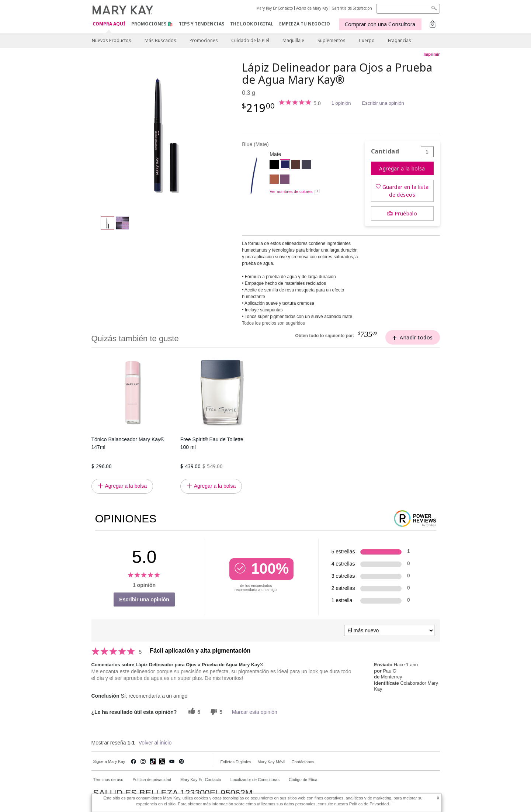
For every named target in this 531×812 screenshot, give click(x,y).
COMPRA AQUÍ (109, 24)
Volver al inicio (155, 743)
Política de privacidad (152, 780)
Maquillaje (293, 40)
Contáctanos (303, 762)
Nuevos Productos (112, 40)
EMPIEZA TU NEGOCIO (305, 24)
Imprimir (431, 54)
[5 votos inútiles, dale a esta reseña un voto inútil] (215, 712)
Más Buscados (160, 40)
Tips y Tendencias (202, 24)
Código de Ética (303, 780)
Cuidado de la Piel (250, 40)
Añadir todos (416, 337)
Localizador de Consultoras (255, 780)
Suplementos (332, 40)
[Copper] (274, 180)
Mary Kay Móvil (271, 762)
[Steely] (306, 165)
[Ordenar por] (389, 630)
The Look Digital (252, 24)
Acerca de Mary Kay (312, 8)
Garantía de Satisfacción (352, 8)
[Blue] (164, 135)
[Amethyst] (285, 180)
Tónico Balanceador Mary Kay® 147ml (128, 443)
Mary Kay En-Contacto (201, 780)
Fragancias (400, 40)
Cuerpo (367, 40)
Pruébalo (406, 213)
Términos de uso (108, 780)
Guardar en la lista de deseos (406, 191)
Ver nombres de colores (291, 191)
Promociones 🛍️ (152, 24)
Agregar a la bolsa (402, 168)
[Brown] (296, 165)
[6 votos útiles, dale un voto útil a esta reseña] (193, 712)
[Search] (408, 9)
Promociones (204, 40)
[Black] (274, 165)
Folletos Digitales (236, 762)
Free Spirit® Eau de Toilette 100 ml (212, 443)
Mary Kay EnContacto (275, 8)
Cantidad (385, 151)
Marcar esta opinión (255, 712)
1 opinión (341, 103)
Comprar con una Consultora (380, 24)
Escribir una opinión (383, 103)
